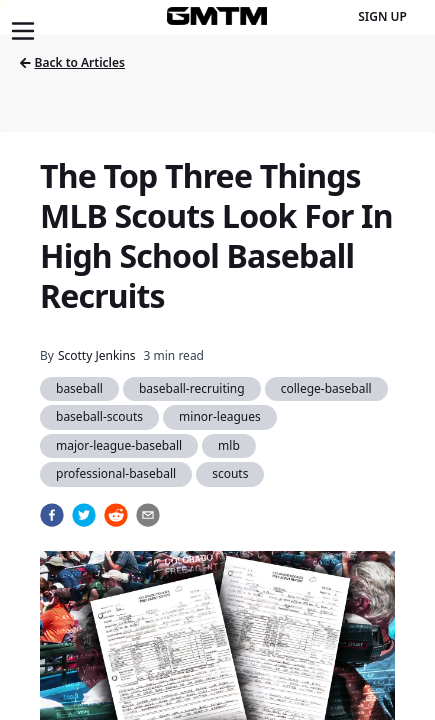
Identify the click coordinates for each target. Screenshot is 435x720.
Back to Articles (72, 62)
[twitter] (84, 515)
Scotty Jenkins (97, 355)
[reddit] (116, 515)
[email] (148, 515)
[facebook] (52, 515)
